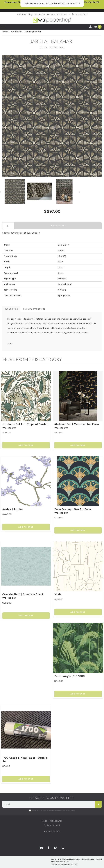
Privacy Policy (70, 810)
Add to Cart (58, 226)
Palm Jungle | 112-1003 (69, 676)
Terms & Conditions (57, 14)
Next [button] (79, 191)
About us (22, 14)
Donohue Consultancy (69, 864)
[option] (52, 116)
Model (58, 594)
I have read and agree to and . (52, 810)
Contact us (40, 14)
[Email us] (41, 848)
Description (11, 309)
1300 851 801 (80, 14)
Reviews (34, 309)
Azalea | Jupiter (13, 509)
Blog (30, 14)
